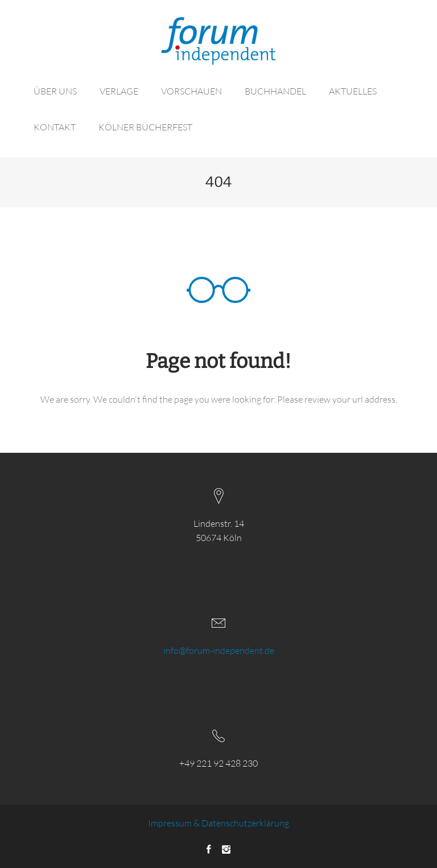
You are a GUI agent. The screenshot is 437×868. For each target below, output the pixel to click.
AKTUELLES (353, 91)
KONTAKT (55, 127)
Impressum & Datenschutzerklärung (218, 823)
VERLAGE (119, 91)
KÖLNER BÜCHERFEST (145, 127)
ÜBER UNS (55, 91)
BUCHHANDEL (275, 91)
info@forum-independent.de (219, 650)
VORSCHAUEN (191, 91)
